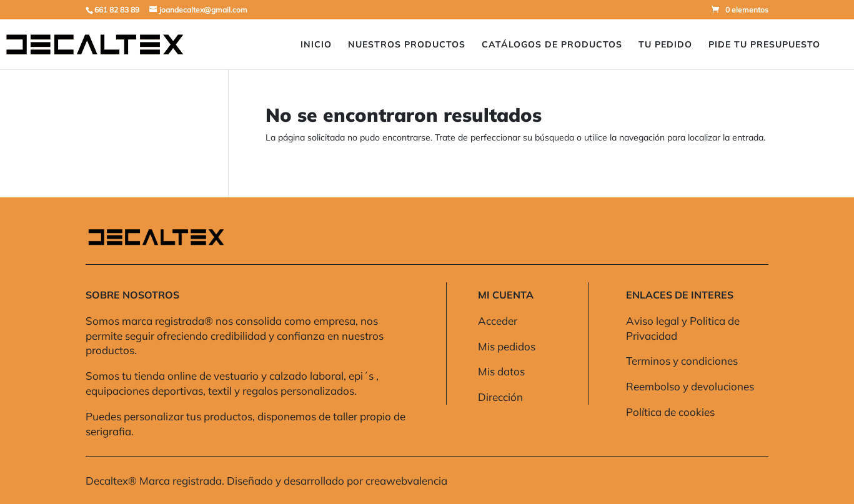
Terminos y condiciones (682, 361)
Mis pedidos (507, 346)
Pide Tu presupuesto (764, 45)
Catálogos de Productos (552, 45)
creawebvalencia (406, 481)
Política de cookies (670, 412)
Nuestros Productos (407, 45)
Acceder (498, 321)
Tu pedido (665, 45)
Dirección (500, 397)
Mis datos (501, 371)
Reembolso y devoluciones (690, 386)
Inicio (316, 45)
